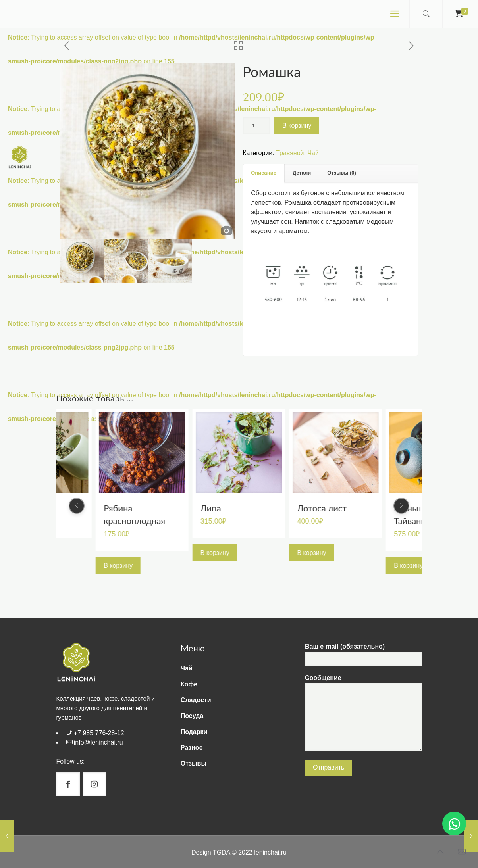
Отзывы (194, 763)
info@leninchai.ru (98, 742)
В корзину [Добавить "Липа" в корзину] (312, 552)
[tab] (264, 173)
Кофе (189, 684)
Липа (308, 508)
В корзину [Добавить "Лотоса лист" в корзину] (408, 552)
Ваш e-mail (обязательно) (363, 655)
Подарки (194, 732)
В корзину (297, 126)
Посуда (192, 716)
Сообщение (363, 713)
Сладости (196, 700)
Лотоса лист (419, 508)
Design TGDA (211, 852)
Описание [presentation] (264, 173)
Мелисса (121, 508)
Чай (313, 153)
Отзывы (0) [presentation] (342, 173)
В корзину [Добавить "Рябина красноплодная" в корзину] (215, 565)
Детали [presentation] (302, 173)
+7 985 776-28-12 (99, 733)
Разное (192, 748)
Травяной (290, 153)
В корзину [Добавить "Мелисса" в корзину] (118, 552)
